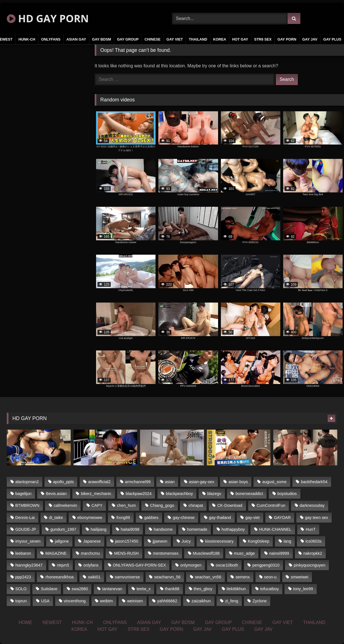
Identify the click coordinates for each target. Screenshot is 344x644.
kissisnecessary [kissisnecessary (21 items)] (219, 541)
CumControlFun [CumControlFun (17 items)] (271, 505)
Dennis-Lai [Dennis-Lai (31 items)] (25, 518)
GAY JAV (310, 39)
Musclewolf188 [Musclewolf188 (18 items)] (206, 553)
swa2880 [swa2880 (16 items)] (80, 589)
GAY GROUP (128, 39)
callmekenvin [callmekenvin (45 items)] (66, 505)
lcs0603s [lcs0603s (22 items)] (314, 541)
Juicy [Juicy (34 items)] (186, 541)
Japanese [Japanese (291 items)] (92, 541)
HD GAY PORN (48, 18)
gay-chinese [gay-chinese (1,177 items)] (184, 518)
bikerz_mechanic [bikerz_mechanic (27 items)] (96, 494)
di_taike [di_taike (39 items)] (56, 518)
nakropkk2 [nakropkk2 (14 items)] (313, 553)
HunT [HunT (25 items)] (311, 529)
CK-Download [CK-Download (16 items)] (230, 505)
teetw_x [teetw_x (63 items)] (144, 589)
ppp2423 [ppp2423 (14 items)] (23, 577)
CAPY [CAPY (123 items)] (97, 505)
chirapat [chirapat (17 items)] (196, 505)
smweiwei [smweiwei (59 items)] (299, 577)
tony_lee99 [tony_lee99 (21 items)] (303, 589)
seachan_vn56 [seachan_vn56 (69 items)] (208, 577)
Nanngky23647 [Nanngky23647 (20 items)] (29, 565)
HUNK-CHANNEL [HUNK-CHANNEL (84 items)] (275, 529)
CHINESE (153, 39)
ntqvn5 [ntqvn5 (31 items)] (63, 565)
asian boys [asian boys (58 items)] (238, 482)
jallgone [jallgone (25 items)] (62, 541)
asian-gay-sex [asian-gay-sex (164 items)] (202, 482)
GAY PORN (287, 39)
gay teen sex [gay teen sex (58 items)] (317, 518)
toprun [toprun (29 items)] (21, 601)
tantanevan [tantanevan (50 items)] (112, 589)
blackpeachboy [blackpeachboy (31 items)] (179, 494)
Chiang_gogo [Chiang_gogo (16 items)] (162, 505)
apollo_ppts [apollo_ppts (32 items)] (63, 482)
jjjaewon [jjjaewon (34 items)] (160, 541)
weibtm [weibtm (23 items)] (106, 601)
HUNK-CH (27, 39)
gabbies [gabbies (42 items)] (151, 518)
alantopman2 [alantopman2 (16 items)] (27, 482)
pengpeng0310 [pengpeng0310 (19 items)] (266, 565)
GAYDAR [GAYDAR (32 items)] (282, 518)
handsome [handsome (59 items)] (163, 529)
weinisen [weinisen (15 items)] (135, 601)
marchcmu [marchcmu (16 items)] (90, 553)
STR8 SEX (263, 39)
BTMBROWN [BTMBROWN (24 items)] (27, 505)
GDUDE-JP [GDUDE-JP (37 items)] (26, 529)
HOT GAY (240, 39)
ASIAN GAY (76, 39)
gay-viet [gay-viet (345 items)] (252, 518)
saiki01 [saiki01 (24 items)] (94, 577)
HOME (25, 622)
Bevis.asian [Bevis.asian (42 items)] (56, 494)
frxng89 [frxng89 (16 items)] (123, 518)
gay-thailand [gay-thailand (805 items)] (220, 518)
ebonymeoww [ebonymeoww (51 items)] (90, 518)
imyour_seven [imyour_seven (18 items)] (28, 541)
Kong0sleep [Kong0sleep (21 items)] (259, 541)
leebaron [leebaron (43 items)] (23, 553)
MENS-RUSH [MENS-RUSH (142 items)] (126, 553)
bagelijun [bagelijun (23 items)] (23, 494)
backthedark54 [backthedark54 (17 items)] (314, 482)
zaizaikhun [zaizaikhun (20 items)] (201, 601)
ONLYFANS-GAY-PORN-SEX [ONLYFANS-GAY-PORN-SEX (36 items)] (139, 565)
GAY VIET (175, 39)
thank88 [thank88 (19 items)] (172, 589)
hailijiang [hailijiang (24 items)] (99, 529)
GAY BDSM (102, 39)
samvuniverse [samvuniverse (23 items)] (127, 577)
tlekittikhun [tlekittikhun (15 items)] (236, 589)
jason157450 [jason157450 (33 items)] (126, 541)
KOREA (220, 39)
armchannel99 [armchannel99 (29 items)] (138, 482)
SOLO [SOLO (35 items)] (21, 589)
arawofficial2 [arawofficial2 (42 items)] (99, 482)
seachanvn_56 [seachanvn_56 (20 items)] (167, 577)
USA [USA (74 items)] (45, 601)
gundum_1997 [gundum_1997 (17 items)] (63, 529)
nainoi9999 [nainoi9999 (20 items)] (279, 553)
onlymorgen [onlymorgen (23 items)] (191, 565)
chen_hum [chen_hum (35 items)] (126, 505)
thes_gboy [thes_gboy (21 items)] (203, 589)
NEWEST (52, 622)
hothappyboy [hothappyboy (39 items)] (233, 529)
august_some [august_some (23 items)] (274, 482)
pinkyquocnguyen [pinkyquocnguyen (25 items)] (310, 565)
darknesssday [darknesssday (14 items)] (312, 505)
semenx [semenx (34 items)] (243, 577)
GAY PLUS (233, 629)
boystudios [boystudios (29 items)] (287, 494)
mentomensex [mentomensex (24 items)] (166, 553)
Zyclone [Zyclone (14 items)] (259, 601)
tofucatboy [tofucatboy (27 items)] (269, 589)
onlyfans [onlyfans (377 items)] (91, 565)
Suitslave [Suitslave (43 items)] (49, 589)
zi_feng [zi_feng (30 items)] (232, 601)
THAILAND (198, 39)
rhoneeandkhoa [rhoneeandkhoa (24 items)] (59, 577)
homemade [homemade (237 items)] (197, 529)
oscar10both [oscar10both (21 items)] (227, 565)
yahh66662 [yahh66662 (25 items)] (167, 601)
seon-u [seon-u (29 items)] (270, 577)
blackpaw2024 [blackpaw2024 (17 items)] (139, 494)
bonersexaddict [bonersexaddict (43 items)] (249, 494)
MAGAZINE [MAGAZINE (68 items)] (56, 553)
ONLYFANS (51, 39)
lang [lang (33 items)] (288, 541)
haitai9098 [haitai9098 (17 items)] (130, 529)
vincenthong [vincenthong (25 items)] (75, 601)
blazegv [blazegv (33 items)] (214, 494)
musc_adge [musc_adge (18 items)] (244, 553)
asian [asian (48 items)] (170, 482)
